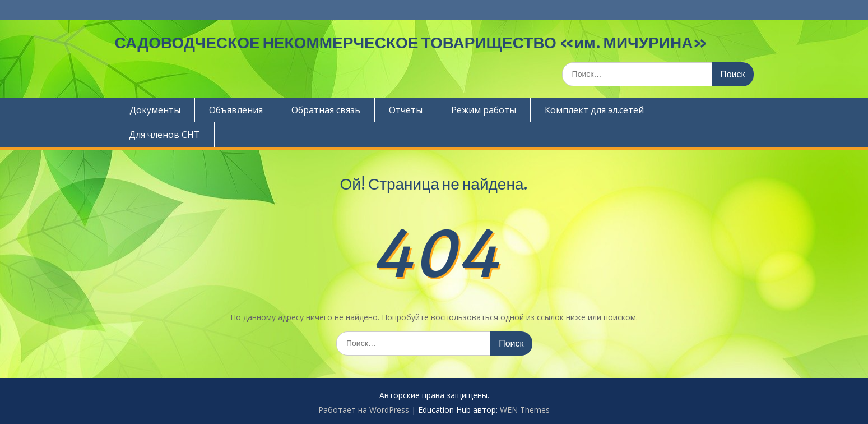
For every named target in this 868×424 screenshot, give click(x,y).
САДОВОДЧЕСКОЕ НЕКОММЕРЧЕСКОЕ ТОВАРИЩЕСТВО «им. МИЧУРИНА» (412, 43)
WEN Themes (525, 410)
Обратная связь (326, 110)
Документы (155, 110)
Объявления (236, 110)
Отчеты (406, 110)
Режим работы (484, 110)
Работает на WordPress (364, 410)
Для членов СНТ (164, 135)
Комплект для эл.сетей (594, 110)
